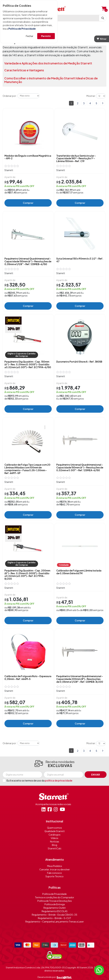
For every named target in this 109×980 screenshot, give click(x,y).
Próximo (103, 103)
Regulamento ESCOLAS (55, 911)
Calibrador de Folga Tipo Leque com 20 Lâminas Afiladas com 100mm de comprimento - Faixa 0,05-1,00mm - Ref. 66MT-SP (27, 469)
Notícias (55, 841)
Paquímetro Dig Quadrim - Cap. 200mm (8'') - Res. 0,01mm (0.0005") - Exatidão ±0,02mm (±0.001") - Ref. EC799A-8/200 (27, 575)
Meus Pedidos (55, 866)
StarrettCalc (55, 848)
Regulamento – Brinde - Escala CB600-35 (54, 915)
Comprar (28, 203)
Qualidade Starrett (55, 831)
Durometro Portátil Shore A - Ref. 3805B (79, 362)
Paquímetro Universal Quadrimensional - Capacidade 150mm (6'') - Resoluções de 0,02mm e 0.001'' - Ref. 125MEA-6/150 (80, 467)
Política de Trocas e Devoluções (55, 901)
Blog (54, 845)
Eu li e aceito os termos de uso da (39, 780)
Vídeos (54, 838)
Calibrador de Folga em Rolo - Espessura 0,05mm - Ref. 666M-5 (28, 678)
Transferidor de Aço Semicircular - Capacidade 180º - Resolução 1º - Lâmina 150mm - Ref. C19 (76, 158)
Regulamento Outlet (55, 908)
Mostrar (91, 96)
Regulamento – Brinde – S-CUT (54, 918)
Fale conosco (54, 873)
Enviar (96, 775)
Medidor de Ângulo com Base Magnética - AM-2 (28, 157)
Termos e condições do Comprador (54, 897)
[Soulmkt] (64, 977)
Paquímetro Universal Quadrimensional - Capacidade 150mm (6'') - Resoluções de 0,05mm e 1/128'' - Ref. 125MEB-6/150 (28, 261)
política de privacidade (59, 780)
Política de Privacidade (22, 29)
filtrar (102, 39)
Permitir (46, 36)
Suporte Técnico (54, 876)
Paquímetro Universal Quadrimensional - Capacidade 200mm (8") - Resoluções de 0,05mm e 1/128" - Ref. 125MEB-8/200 (80, 679)
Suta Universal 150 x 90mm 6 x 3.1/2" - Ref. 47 (80, 260)
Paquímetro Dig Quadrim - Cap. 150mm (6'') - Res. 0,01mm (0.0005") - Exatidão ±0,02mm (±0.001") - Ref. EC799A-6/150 (28, 364)
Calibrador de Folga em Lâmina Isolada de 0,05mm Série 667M (79, 572)
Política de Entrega (55, 904)
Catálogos (54, 835)
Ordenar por (9, 96)
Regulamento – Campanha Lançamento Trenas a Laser (55, 921)
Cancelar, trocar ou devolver (55, 869)
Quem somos (54, 828)
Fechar (30, 36)
